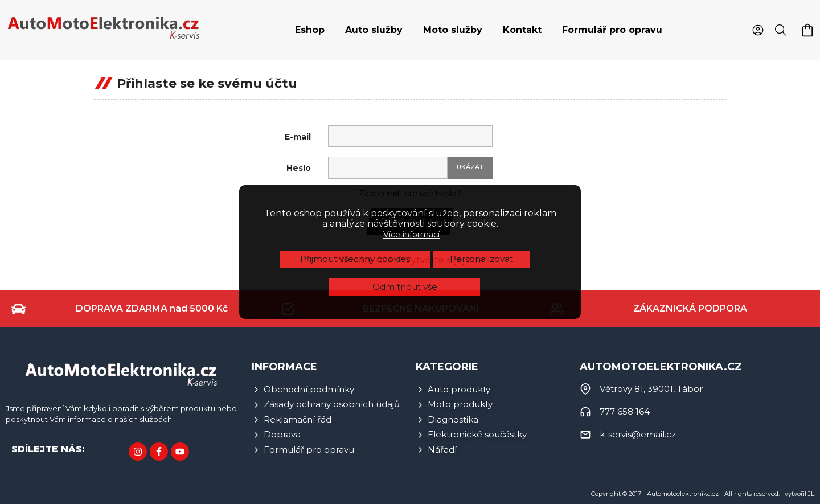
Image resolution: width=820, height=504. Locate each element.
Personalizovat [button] (481, 201)
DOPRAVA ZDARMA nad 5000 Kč (152, 308)
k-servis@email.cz (638, 434)
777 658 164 (625, 411)
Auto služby (374, 30)
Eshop (310, 30)
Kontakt (522, 30)
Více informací (411, 177)
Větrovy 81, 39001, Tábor (651, 389)
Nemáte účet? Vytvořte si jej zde (410, 260)
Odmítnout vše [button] (405, 229)
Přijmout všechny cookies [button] (355, 201)
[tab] (310, 30)
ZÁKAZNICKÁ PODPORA (690, 308)
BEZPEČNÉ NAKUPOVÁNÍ (421, 308)
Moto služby (453, 30)
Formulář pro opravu (612, 30)
